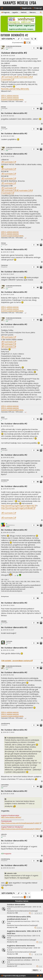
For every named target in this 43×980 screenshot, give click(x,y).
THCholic (9, 641)
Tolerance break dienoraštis (19, 958)
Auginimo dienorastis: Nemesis (21, 946)
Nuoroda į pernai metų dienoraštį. (15, 89)
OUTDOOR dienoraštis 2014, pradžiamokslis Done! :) (19, 918)
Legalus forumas (26, 964)
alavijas (4, 621)
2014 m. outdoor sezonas (10, 98)
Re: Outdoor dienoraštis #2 (14, 113)
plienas (4, 449)
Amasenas (5, 480)
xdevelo (4, 834)
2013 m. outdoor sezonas (10, 96)
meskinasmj (5, 724)
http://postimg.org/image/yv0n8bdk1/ (17, 508)
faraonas (4, 265)
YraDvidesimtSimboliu (14, 46)
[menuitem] (37, 8)
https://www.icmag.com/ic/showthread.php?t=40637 (20, 823)
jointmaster (27, 907)
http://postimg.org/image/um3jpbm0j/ (18, 506)
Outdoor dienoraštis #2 (14, 35)
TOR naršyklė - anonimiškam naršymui (16, 661)
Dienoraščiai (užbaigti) (28, 940)
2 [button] (27, 43)
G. (7, 524)
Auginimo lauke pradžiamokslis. (12, 100)
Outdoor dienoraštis (16, 905)
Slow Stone (27, 936)
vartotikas (5, 785)
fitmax (3, 107)
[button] (30, 43)
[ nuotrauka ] (9, 77)
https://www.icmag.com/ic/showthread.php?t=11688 (20, 829)
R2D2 (3, 417)
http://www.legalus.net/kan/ (11, 817)
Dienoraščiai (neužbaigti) (29, 911)
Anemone (27, 921)
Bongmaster (28, 948)
